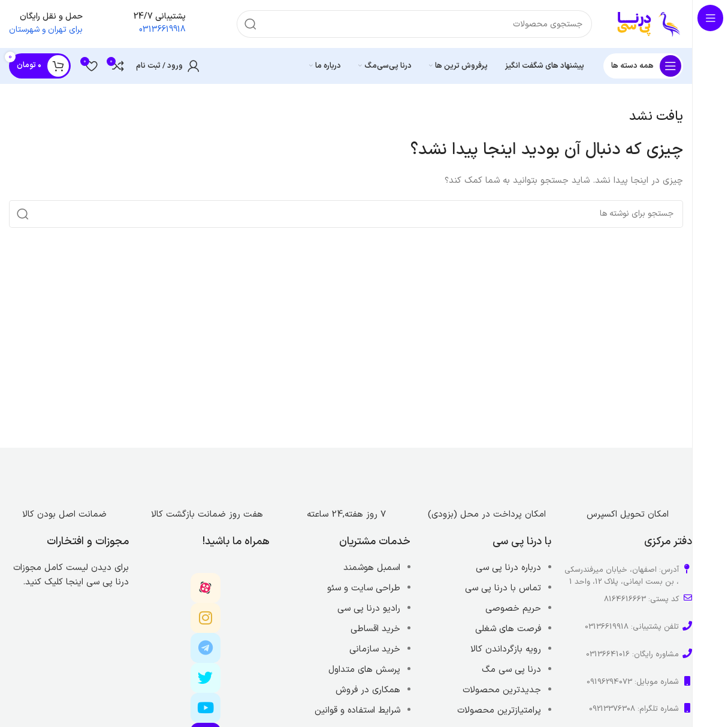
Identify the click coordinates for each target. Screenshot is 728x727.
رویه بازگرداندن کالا (506, 649)
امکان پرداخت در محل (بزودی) (487, 515)
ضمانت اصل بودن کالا (64, 515)
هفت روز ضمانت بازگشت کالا (206, 515)
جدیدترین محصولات (502, 690)
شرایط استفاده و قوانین (357, 711)
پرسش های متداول (364, 670)
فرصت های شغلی (508, 629)
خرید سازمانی (375, 649)
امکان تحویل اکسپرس (628, 515)
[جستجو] (414, 24)
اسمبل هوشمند (372, 568)
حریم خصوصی (513, 609)
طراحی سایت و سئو (364, 588)
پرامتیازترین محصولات (499, 711)
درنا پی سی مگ (511, 670)
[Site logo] (650, 24)
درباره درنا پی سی (508, 568)
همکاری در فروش (368, 690)
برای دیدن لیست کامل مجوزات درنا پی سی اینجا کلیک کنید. (71, 575)
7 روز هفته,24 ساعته (346, 515)
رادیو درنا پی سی (369, 609)
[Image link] (627, 474)
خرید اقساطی (375, 629)
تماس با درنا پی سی (503, 588)
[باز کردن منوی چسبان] (643, 66)
